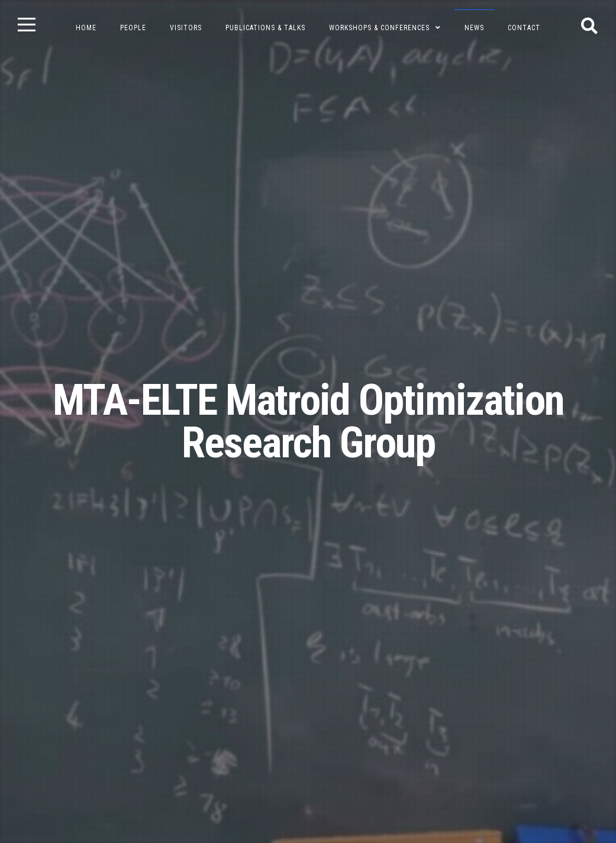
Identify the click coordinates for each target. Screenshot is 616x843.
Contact (524, 28)
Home (86, 28)
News (474, 28)
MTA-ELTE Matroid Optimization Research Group (308, 422)
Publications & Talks (265, 28)
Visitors (186, 28)
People (133, 28)
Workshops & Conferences (379, 28)
